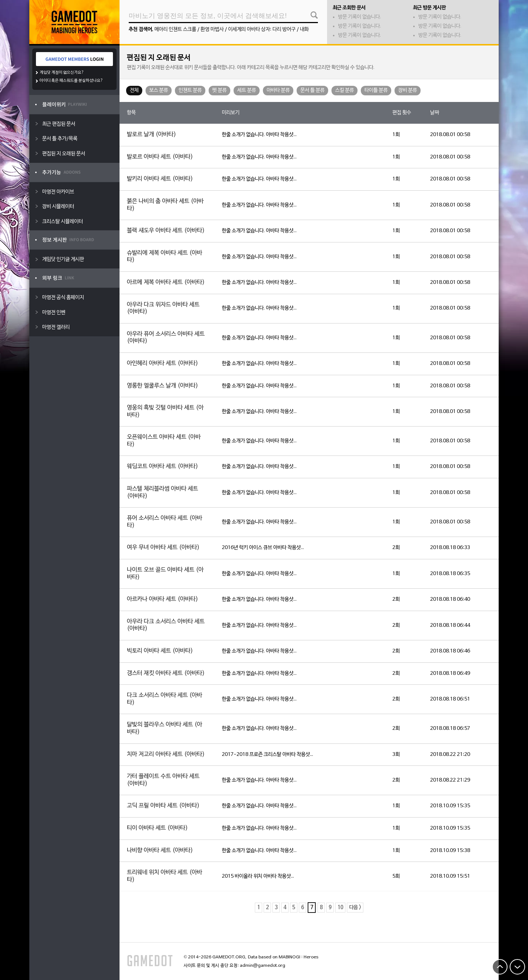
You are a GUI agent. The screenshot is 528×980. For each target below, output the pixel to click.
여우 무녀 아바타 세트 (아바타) (163, 548)
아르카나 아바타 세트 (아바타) (162, 599)
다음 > (355, 908)
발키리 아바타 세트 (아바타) (160, 179)
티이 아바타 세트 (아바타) (157, 828)
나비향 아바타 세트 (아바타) (160, 851)
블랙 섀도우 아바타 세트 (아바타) (166, 231)
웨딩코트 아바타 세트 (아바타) (162, 467)
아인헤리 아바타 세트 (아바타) (162, 363)
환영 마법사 (212, 30)
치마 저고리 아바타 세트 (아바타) (166, 754)
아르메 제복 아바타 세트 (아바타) (166, 282)
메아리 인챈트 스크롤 (175, 30)
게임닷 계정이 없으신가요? (62, 73)
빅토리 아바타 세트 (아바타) (160, 651)
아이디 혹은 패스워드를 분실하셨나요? (71, 81)
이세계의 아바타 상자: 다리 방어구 (262, 30)
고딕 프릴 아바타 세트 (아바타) (163, 806)
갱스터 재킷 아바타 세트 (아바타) (166, 673)
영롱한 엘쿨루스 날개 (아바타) (162, 386)
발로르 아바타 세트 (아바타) (160, 157)
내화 (304, 30)
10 (340, 908)
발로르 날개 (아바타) (151, 135)
